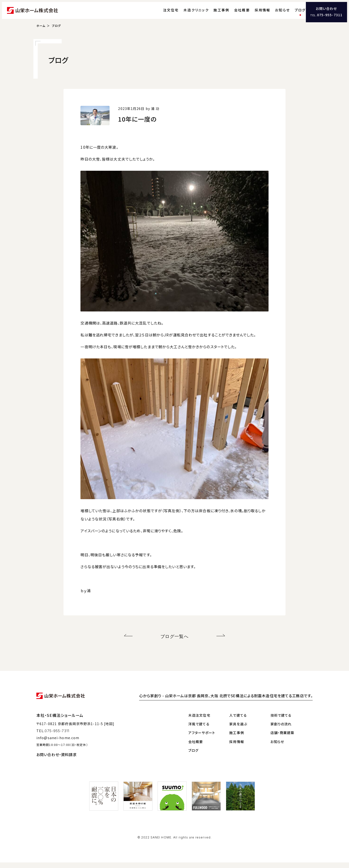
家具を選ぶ (238, 729)
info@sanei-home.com (58, 743)
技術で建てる (281, 721)
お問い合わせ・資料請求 (56, 760)
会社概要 (233, 13)
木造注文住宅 (199, 721)
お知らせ (274, 13)
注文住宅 (162, 13)
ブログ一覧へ (175, 643)
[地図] (109, 729)
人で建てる (238, 721)
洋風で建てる (199, 729)
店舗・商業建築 (282, 738)
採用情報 (254, 13)
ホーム (41, 33)
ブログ (291, 13)
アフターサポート (202, 738)
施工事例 (213, 13)
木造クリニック (187, 13)
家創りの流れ (281, 729)
